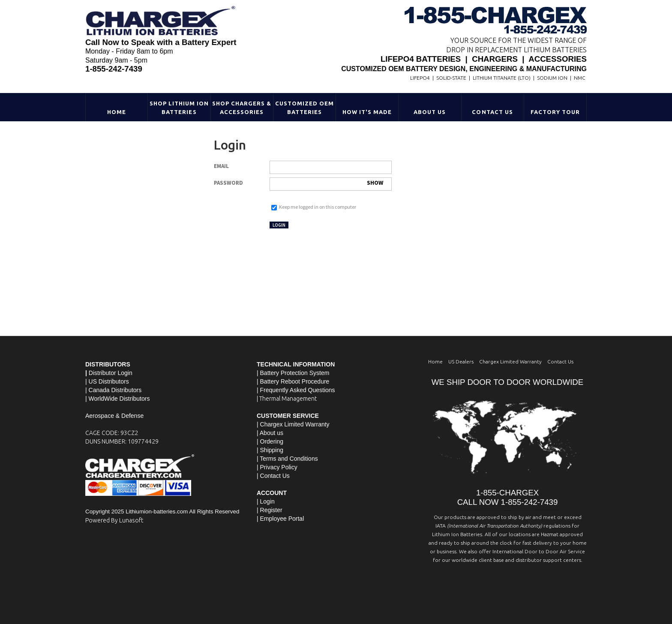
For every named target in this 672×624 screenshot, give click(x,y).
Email (221, 166)
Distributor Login (111, 373)
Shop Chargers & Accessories (242, 108)
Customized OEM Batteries (305, 108)
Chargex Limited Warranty (510, 361)
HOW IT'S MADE (367, 112)
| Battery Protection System (293, 373)
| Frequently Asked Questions (296, 390)
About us (271, 433)
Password (228, 183)
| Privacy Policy (277, 467)
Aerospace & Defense (114, 416)
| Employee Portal (280, 519)
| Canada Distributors (113, 390)
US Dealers (461, 361)
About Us (430, 112)
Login (279, 225)
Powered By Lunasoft (114, 520)
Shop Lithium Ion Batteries (179, 108)
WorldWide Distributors (119, 399)
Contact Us (492, 112)
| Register (270, 510)
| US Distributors (107, 381)
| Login (266, 501)
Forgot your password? (294, 198)
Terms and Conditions (289, 459)
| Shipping (270, 450)
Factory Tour (555, 112)
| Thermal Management (287, 399)
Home (117, 112)
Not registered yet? (324, 224)
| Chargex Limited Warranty (293, 424)
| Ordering (270, 441)
